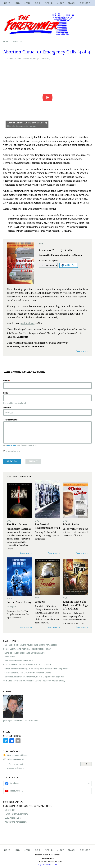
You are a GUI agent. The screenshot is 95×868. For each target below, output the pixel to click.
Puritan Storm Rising (19, 602)
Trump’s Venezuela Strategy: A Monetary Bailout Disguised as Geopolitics (36, 669)
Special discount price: (48, 260)
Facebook (14, 783)
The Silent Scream (17, 524)
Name (6, 381)
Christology (10, 810)
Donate (84, 850)
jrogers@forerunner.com (48, 864)
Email (6, 393)
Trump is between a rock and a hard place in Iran (24, 653)
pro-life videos (27, 323)
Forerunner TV (17, 791)
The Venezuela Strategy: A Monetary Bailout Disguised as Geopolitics (34, 677)
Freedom (40, 601)
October (10, 58)
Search (72, 3)
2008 (19, 58)
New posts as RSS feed (17, 755)
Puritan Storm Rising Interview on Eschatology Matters (27, 649)
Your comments (10, 420)
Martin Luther (71, 524)
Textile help (12, 445)
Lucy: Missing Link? (13, 818)
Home (7, 3)
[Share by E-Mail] (18, 741)
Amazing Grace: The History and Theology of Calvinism (76, 605)
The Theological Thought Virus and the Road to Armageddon (30, 645)
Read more (81, 351)
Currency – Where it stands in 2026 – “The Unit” (27, 665)
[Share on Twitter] (6, 741)
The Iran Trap (9, 657)
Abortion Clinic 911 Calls (55, 250)
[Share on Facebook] (12, 741)
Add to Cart (70, 265)
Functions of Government (16, 814)
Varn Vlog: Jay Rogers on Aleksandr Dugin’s (34, 681)
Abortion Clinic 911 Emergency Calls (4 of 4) (47, 52)
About (61, 3)
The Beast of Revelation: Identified (47, 526)
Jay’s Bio (49, 3)
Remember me (13, 451)
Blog (37, 3)
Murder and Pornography (16, 822)
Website (7, 408)
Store (27, 3)
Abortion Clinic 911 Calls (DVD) (36, 58)
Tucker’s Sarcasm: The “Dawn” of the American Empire (27, 673)
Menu (17, 3)
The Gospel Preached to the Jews (18, 661)
